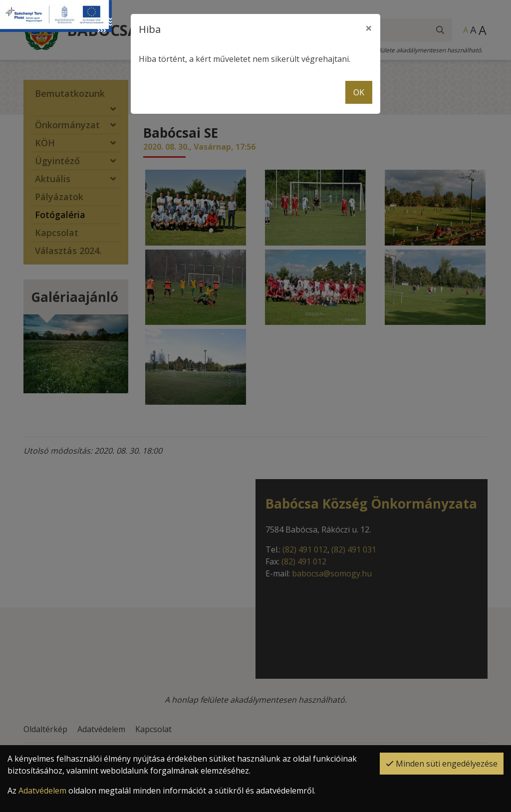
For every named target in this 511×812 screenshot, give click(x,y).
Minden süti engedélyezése (442, 764)
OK (359, 92)
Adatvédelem (42, 791)
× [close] (369, 28)
